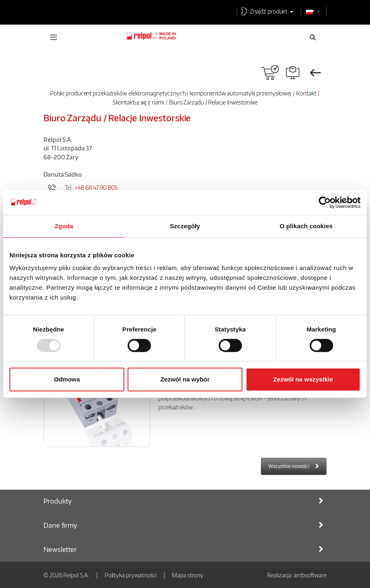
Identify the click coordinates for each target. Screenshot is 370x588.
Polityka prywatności (131, 575)
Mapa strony (188, 575)
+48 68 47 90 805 (96, 187)
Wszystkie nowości (289, 466)
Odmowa (67, 379)
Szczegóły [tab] (185, 226)
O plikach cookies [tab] (306, 226)
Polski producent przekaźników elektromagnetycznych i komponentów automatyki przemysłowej (171, 93)
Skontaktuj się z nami (138, 102)
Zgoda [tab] (64, 226)
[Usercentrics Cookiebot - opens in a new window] (325, 202)
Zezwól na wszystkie (303, 379)
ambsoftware (310, 575)
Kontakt (306, 93)
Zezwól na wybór (185, 379)
